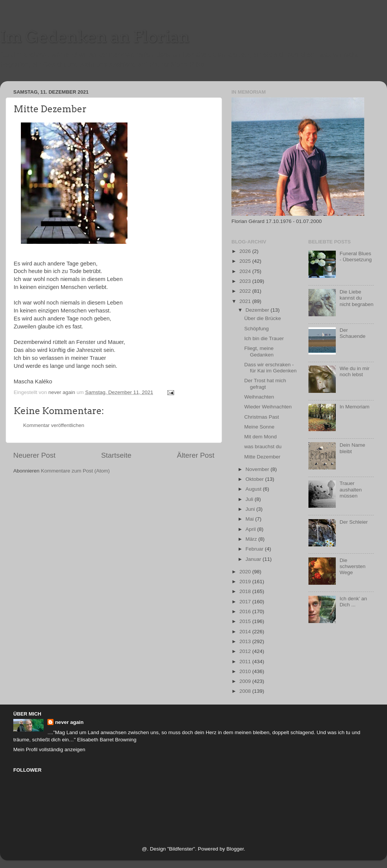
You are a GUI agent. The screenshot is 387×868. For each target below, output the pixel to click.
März (252, 539)
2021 (246, 301)
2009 (246, 681)
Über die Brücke (263, 318)
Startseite (116, 455)
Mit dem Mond (261, 437)
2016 (246, 611)
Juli (250, 499)
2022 (246, 291)
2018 (246, 591)
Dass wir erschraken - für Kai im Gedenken (271, 368)
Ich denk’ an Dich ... (353, 602)
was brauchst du (263, 447)
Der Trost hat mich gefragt (265, 384)
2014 (246, 632)
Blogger (235, 849)
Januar (254, 559)
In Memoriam (355, 407)
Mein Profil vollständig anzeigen (49, 749)
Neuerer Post (34, 455)
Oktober (255, 479)
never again (69, 722)
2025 (246, 261)
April (251, 529)
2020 (246, 572)
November (258, 469)
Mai (250, 519)
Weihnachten (259, 397)
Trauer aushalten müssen (351, 489)
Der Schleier (354, 522)
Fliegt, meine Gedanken (259, 351)
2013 (246, 641)
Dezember (258, 310)
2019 (246, 582)
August (254, 489)
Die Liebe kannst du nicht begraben (356, 298)
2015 (246, 621)
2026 (246, 251)
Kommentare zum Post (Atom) (76, 471)
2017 (246, 602)
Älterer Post (196, 455)
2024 (246, 271)
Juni (251, 509)
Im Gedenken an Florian (95, 37)
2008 (246, 691)
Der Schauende (352, 333)
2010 (246, 671)
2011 (246, 662)
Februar (255, 549)
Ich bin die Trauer (264, 338)
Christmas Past (262, 417)
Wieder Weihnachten (268, 407)
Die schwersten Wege (352, 566)
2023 (246, 281)
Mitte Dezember (262, 457)
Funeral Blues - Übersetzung (356, 257)
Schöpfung (257, 329)
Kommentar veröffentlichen (54, 425)
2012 (246, 651)
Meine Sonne (260, 427)
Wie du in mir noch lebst (355, 371)
